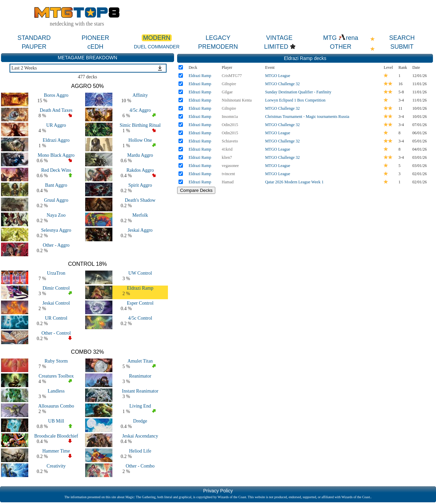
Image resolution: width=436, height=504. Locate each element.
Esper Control (140, 303)
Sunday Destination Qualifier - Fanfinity (298, 92)
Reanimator (140, 376)
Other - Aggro (56, 245)
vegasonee (230, 166)
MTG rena (340, 38)
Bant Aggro (56, 185)
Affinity (140, 95)
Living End (140, 406)
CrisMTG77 (232, 76)
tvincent (228, 174)
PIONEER (95, 38)
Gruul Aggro (56, 200)
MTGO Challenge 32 (282, 84)
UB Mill (56, 421)
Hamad (228, 182)
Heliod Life (140, 451)
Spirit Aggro (140, 185)
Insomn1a (230, 117)
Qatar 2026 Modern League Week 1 (294, 182)
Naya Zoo (56, 215)
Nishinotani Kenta (237, 100)
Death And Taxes (56, 110)
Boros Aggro (56, 95)
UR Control (56, 318)
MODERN (157, 38)
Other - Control (56, 333)
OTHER (341, 47)
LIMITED (276, 47)
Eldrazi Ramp (140, 288)
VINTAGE (279, 38)
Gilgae (227, 92)
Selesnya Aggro (56, 230)
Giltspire (229, 84)
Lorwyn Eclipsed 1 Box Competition (295, 100)
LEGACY (218, 38)
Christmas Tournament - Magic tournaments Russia (307, 117)
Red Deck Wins (56, 170)
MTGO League (278, 76)
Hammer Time (56, 451)
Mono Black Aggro (56, 155)
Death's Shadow (140, 200)
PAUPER (34, 47)
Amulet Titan (140, 361)
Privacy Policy (218, 491)
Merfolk (140, 215)
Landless (56, 391)
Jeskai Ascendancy (140, 436)
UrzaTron (56, 273)
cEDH (95, 47)
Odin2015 (230, 125)
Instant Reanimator (140, 391)
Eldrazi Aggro (56, 140)
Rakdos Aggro (140, 170)
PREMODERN (218, 47)
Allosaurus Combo (56, 406)
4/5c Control (140, 318)
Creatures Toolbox (56, 376)
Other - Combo (140, 466)
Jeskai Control (56, 303)
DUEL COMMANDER (157, 47)
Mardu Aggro (140, 155)
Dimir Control (56, 288)
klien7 (227, 157)
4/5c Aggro (140, 110)
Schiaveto (230, 141)
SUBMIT (402, 47)
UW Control (140, 273)
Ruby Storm (56, 361)
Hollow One (140, 140)
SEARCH (402, 38)
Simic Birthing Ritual (140, 125)
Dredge (140, 421)
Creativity (56, 466)
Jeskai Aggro (140, 230)
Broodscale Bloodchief (56, 436)
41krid (227, 149)
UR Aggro (56, 125)
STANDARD (34, 38)
